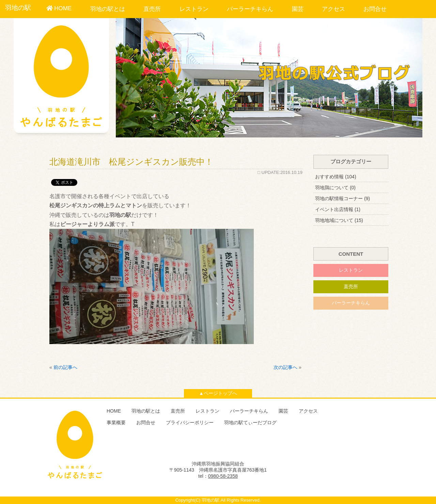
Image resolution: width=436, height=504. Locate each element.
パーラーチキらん (250, 9)
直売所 (152, 9)
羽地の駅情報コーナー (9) (342, 198)
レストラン (194, 9)
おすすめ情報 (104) (336, 177)
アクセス (333, 9)
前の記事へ (65, 367)
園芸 (298, 9)
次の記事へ (285, 367)
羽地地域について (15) (339, 220)
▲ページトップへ (218, 393)
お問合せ (375, 9)
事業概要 (116, 423)
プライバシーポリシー (190, 423)
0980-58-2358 (223, 476)
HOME (59, 8)
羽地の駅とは (108, 9)
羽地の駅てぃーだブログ (250, 423)
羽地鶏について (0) (335, 188)
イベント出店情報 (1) (338, 209)
